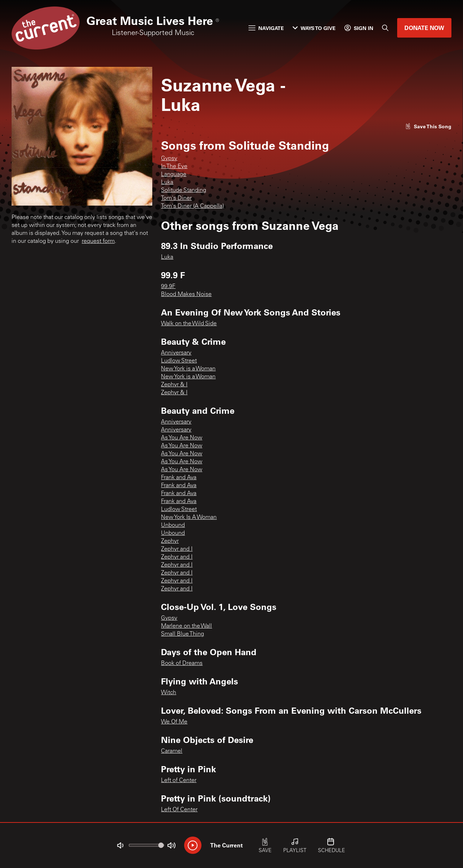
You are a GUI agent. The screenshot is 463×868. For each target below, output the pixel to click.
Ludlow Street (179, 361)
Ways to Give (314, 28)
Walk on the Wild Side (189, 324)
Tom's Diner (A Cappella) (192, 206)
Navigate (266, 28)
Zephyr (170, 541)
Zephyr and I (177, 549)
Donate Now (424, 28)
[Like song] (428, 126)
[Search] (385, 28)
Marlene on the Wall (186, 626)
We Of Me (174, 722)
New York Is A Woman (189, 517)
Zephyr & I (174, 385)
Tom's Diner (176, 198)
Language (174, 175)
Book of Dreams (182, 663)
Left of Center (179, 781)
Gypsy (169, 159)
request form (98, 241)
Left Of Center (179, 810)
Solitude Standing (184, 190)
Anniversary (176, 353)
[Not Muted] (120, 846)
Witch (169, 693)
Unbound (173, 525)
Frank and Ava (179, 478)
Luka (167, 182)
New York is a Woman (188, 369)
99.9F (168, 287)
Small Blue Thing (182, 634)
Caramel (172, 751)
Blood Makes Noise (186, 295)
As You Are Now (182, 438)
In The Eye (174, 167)
